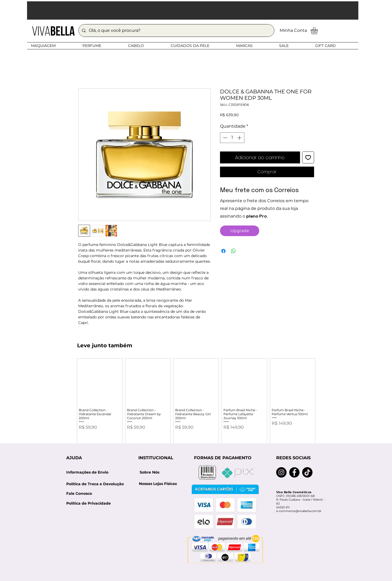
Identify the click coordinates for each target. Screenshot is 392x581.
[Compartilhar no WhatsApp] (234, 251)
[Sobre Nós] (149, 473)
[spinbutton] (232, 138)
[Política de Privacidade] (89, 504)
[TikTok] (307, 472)
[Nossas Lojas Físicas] (158, 484)
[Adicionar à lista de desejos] (308, 157)
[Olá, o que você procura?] (176, 31)
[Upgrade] (240, 231)
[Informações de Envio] (87, 473)
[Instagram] (281, 472)
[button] (193, 10)
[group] (196, 405)
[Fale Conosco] (79, 494)
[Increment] (240, 138)
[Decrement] (224, 138)
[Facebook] (294, 472)
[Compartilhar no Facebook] (223, 251)
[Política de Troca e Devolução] (97, 484)
